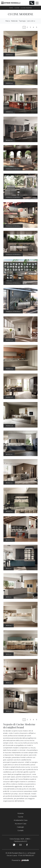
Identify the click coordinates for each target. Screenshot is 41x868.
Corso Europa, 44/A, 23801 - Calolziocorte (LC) (21, 840)
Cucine (17, 8)
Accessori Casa (21, 824)
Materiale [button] (14, 21)
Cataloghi (20, 827)
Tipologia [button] (22, 21)
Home (11, 8)
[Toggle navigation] (37, 3)
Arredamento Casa (20, 820)
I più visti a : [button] (31, 21)
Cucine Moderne (26, 8)
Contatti (20, 831)
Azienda (20, 813)
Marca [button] (8, 21)
